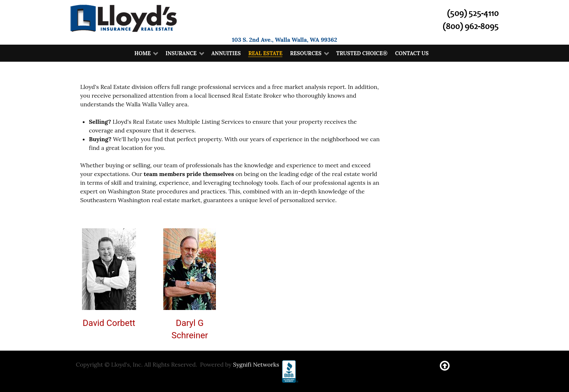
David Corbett (109, 323)
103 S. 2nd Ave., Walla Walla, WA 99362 (284, 40)
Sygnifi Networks (256, 364)
